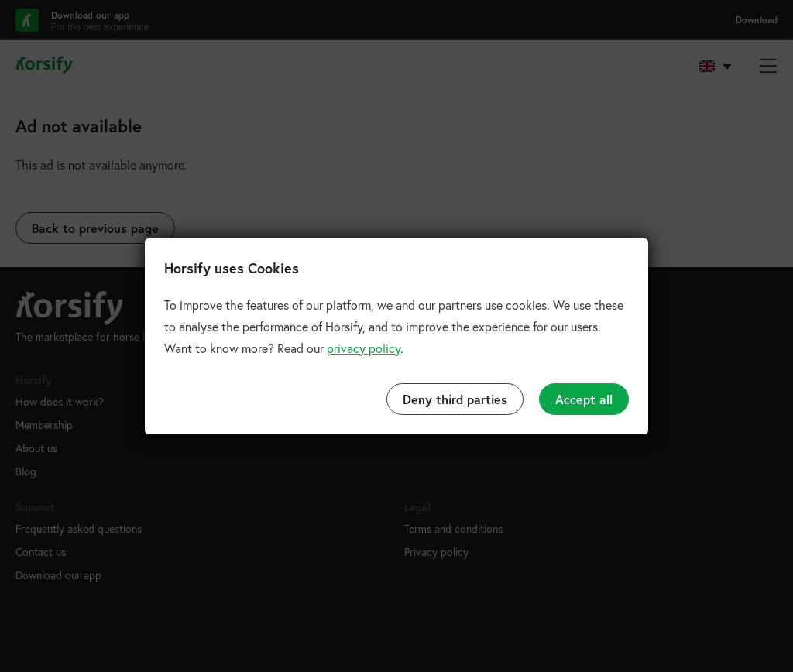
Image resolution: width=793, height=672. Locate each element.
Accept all (584, 399)
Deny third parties (455, 399)
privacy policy (364, 348)
